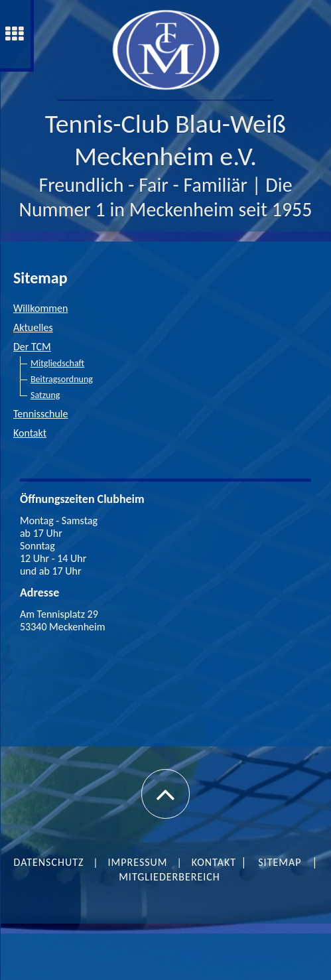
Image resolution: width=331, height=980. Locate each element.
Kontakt (30, 433)
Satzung (45, 395)
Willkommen (40, 308)
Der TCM (32, 347)
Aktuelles (33, 327)
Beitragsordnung (62, 379)
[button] (165, 794)
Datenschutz (49, 862)
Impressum (138, 862)
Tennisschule (41, 414)
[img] (165, 50)
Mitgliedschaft (57, 363)
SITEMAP (280, 862)
